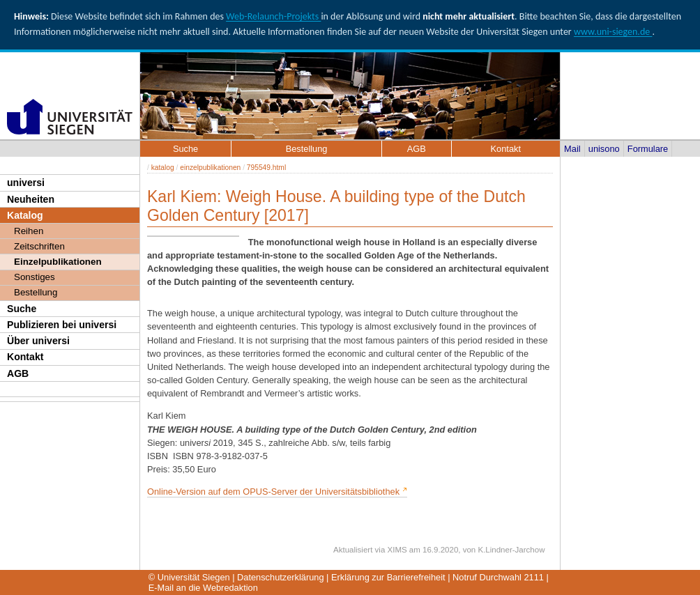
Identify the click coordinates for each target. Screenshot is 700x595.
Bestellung (36, 292)
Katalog (25, 215)
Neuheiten (31, 199)
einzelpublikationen (210, 168)
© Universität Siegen (189, 577)
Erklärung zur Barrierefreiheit (388, 577)
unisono (604, 149)
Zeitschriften (39, 246)
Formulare (648, 149)
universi (26, 183)
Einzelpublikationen (58, 262)
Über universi (38, 341)
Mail (572, 149)
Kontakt (25, 357)
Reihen (29, 231)
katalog (163, 168)
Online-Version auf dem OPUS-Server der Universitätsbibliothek (273, 492)
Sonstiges (35, 277)
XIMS (397, 550)
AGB (18, 373)
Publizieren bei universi (62, 325)
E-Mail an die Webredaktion (203, 588)
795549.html (266, 168)
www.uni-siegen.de (613, 32)
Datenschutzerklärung (280, 577)
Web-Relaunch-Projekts (273, 16)
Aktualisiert (353, 550)
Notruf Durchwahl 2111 (498, 577)
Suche (22, 309)
